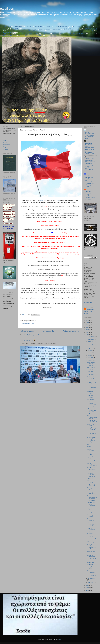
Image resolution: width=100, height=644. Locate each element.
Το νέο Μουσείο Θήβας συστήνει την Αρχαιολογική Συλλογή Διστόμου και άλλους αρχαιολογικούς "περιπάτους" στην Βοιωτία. (90, 166)
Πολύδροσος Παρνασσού (89, 144)
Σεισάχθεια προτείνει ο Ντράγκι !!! (91, 373)
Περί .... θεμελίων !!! (91, 520)
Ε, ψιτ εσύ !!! (91, 562)
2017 (88, 590)
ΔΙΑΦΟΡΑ (15, 29)
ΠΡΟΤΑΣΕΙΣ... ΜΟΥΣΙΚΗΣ (28, 33)
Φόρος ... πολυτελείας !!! (91, 530)
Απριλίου (90, 358)
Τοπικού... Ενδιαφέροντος (75, 33)
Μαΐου (90, 355)
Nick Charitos (90, 309)
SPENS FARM (37, 36)
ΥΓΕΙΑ (91, 33)
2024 (88, 325)
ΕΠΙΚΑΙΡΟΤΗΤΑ (71, 29)
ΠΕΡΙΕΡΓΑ (90, 31)
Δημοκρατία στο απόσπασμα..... (92, 433)
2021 (88, 332)
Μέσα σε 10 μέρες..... (91, 425)
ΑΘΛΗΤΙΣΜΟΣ (7, 27)
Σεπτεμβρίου (91, 344)
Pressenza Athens (24, 36)
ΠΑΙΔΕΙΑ (72, 31)
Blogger (59, 639)
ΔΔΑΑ (5, 29)
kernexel (6, 149)
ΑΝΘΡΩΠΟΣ (18, 27)
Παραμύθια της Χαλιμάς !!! (92, 429)
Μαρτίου (90, 360)
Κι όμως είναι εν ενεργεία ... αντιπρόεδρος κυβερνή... (92, 440)
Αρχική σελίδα (49, 331)
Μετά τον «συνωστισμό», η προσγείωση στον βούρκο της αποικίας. (89, 183)
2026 (88, 320)
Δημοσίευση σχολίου (28, 324)
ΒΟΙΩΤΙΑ (49, 27)
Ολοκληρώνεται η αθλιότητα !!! (92, 465)
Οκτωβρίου (91, 342)
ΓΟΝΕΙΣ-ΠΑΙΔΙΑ (78, 27)
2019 (88, 585)
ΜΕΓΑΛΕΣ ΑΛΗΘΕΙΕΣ (36, 31)
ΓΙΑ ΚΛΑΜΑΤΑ (61, 26)
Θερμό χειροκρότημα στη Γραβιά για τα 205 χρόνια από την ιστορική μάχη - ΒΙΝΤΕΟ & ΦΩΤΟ (89, 150)
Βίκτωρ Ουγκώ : (92, 542)
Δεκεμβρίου (91, 337)
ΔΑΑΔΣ (89, 26)
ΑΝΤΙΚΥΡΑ (30, 27)
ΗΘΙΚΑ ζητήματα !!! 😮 (28, 340)
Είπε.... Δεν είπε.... (44, 29)
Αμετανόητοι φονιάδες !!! (91, 493)
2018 (88, 588)
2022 (88, 330)
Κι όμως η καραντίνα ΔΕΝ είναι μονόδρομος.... (92, 537)
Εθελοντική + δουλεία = (91, 450)
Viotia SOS (88, 191)
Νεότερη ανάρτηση (27, 331)
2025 (88, 323)
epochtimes (6, 145)
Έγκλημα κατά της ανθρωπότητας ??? (92, 510)
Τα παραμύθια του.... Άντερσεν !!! (91, 504)
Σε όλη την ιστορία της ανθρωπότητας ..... (92, 557)
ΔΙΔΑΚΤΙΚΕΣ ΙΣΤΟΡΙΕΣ (29, 29)
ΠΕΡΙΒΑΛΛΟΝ (79, 31)
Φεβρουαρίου (91, 578)
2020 (88, 335)
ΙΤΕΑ (24, 31)
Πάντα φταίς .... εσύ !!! (92, 489)
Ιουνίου (90, 353)
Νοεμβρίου (91, 339)
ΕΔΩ (42, 200)
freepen (5, 147)
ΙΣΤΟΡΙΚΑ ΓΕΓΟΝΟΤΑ (13, 31)
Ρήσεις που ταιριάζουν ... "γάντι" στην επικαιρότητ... (92, 483)
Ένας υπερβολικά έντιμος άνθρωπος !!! (92, 573)
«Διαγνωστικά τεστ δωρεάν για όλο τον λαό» (92, 411)
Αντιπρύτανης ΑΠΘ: (91, 568)
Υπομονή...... (91, 479)
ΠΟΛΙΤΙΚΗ (7, 33)
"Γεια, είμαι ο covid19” (91, 396)
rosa (4, 140)
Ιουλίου (90, 350)
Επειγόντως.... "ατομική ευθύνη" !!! (91, 364)
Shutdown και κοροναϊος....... (92, 469)
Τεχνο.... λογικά (58, 33)
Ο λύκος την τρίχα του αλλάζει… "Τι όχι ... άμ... (92, 404)
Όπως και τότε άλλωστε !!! (91, 454)
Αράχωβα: (90, 565)
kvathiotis (6, 143)
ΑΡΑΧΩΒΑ (39, 27)
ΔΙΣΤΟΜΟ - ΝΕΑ (89, 159)
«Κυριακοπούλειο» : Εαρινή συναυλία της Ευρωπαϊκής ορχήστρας (90, 136)
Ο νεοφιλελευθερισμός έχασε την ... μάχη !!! (92, 498)
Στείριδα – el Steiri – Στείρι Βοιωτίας (89, 177)
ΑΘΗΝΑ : (90, 444)
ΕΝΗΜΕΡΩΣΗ (57, 29)
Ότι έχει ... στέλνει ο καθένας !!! (91, 475)
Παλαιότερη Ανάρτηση (72, 331)
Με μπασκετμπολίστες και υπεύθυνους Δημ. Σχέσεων (92, 419)
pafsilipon (7, 9)
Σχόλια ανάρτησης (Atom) (34, 335)
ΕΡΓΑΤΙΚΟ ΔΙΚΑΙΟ (91, 29)
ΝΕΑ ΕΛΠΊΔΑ (51, 31)
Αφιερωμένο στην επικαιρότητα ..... (92, 459)
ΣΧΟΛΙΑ (45, 33)
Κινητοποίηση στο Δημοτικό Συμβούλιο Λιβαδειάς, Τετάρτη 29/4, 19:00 (90, 196)
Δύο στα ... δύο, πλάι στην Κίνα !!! (92, 524)
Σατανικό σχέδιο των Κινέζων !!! (92, 384)
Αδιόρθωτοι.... (91, 399)
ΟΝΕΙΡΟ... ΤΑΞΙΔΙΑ (61, 31)
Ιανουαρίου (91, 582)
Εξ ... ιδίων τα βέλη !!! (91, 368)
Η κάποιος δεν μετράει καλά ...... (92, 378)
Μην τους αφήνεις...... (91, 516)
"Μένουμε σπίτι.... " (91, 392)
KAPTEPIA (88, 132)
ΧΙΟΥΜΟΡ (7, 36)
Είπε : (89, 447)
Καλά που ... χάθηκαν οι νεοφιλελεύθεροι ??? (92, 547)
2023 (88, 327)
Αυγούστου (91, 348)
